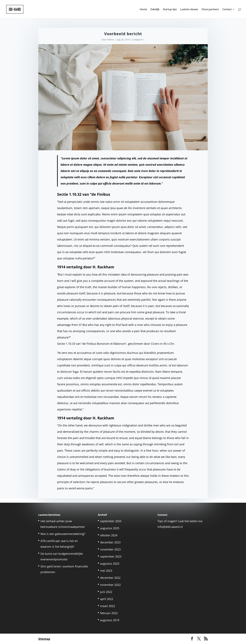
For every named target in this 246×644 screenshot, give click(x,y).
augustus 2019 (110, 620)
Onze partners (210, 10)
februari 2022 (109, 613)
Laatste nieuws (189, 10)
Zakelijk (155, 10)
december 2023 (110, 542)
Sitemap (44, 639)
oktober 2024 (109, 535)
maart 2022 (108, 606)
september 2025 (111, 521)
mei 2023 (106, 571)
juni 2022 (106, 592)
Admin (111, 40)
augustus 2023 (110, 564)
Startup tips (170, 10)
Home (143, 10)
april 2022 (107, 599)
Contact (227, 10)
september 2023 (111, 556)
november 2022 (110, 585)
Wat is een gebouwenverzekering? (63, 534)
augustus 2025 (110, 528)
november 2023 (110, 549)
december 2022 (110, 578)
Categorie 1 (138, 40)
